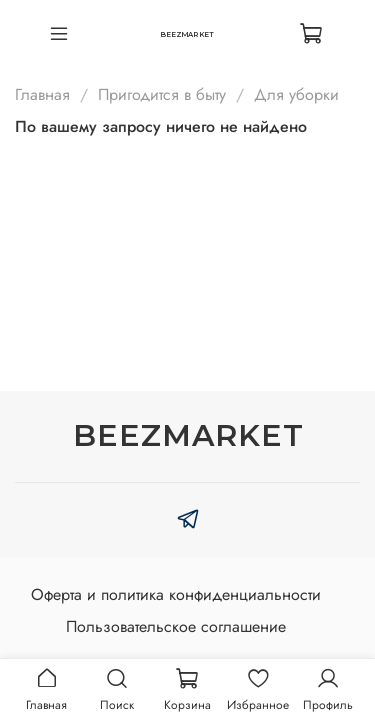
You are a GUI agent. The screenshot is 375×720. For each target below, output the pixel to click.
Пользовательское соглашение (176, 626)
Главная (42, 94)
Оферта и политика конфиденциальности (176, 594)
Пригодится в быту (162, 94)
